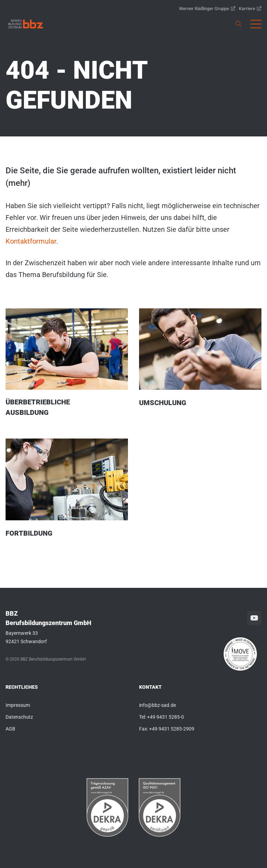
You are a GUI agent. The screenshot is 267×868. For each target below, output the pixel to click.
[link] (26, 24)
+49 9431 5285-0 (165, 717)
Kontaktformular (31, 241)
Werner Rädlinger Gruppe (207, 9)
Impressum (18, 705)
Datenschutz (19, 717)
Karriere (250, 9)
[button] (256, 24)
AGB (10, 729)
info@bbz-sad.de (157, 705)
